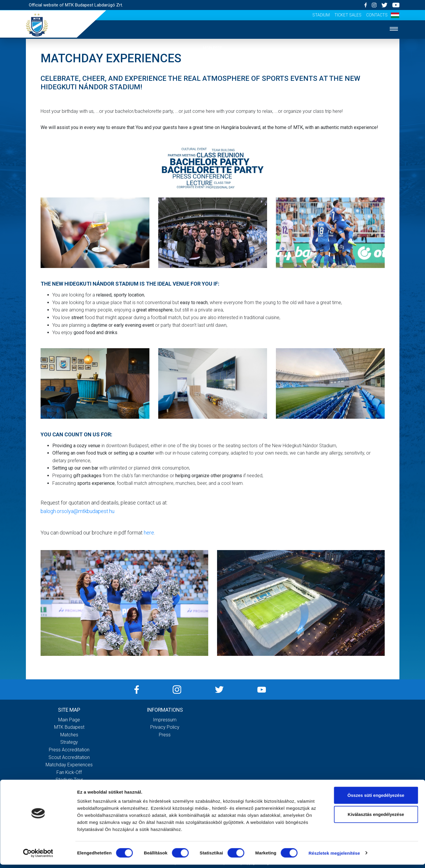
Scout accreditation (69, 757)
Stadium (321, 15)
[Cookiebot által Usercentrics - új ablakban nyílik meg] (38, 857)
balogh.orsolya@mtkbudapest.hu (77, 511)
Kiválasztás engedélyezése (376, 818)
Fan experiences (212, 137)
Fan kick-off (69, 772)
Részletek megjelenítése (334, 856)
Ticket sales (348, 15)
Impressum (165, 720)
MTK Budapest (212, 65)
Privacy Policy (165, 727)
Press (165, 735)
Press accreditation (69, 750)
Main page (212, 47)
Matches (213, 83)
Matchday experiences (69, 765)
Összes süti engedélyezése (376, 799)
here (149, 533)
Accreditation (213, 119)
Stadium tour (69, 780)
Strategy (213, 101)
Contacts (377, 15)
